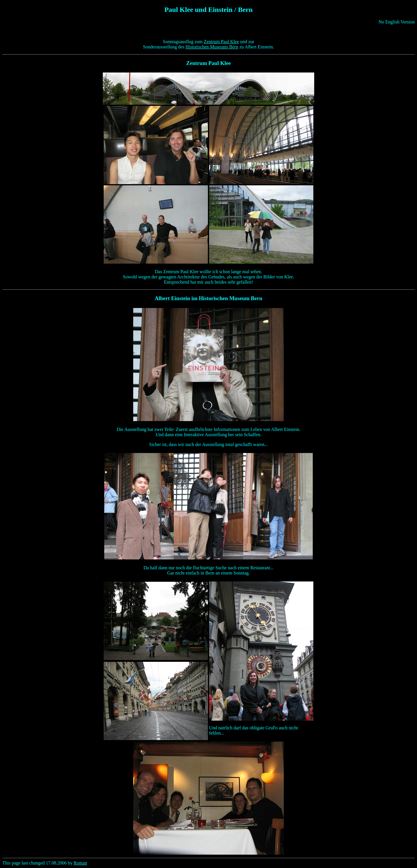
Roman (80, 863)
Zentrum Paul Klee (222, 42)
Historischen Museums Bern (212, 47)
